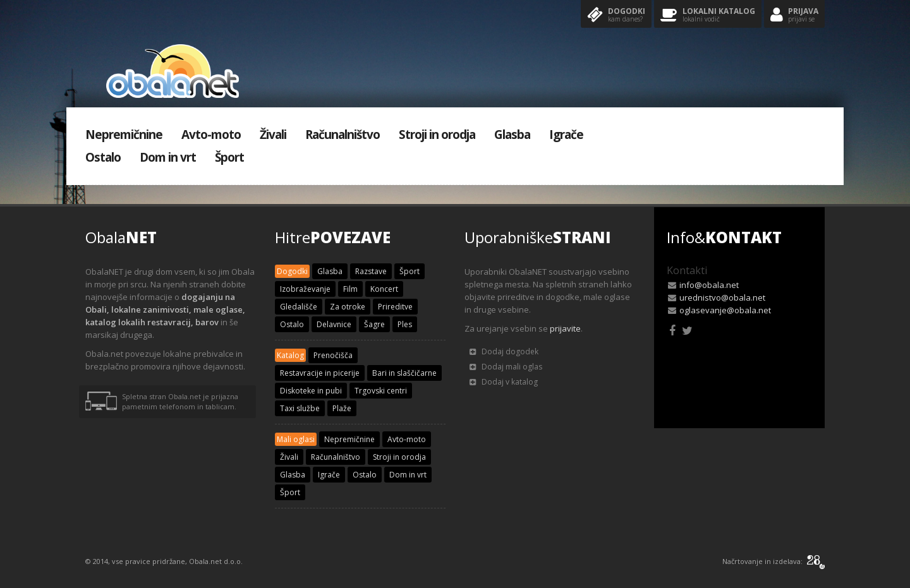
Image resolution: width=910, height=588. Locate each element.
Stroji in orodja (437, 135)
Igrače (566, 135)
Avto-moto (211, 135)
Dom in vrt (168, 157)
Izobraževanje (305, 289)
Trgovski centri (381, 391)
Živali (273, 135)
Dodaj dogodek (504, 351)
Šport (229, 157)
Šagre (374, 324)
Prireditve (395, 307)
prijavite (565, 328)
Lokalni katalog (708, 15)
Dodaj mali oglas (506, 367)
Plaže (342, 408)
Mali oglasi (296, 439)
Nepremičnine (124, 135)
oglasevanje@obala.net (725, 310)
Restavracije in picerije (320, 373)
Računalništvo (343, 135)
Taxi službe (300, 408)
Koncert (384, 289)
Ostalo (103, 157)
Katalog (290, 355)
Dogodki (616, 15)
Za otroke (348, 307)
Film (350, 289)
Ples (405, 324)
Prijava (794, 15)
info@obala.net (709, 285)
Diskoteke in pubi (311, 391)
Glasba (512, 135)
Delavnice (334, 324)
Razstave (371, 271)
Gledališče (299, 307)
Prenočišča (333, 355)
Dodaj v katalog (504, 382)
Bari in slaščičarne (404, 373)
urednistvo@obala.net (722, 297)
